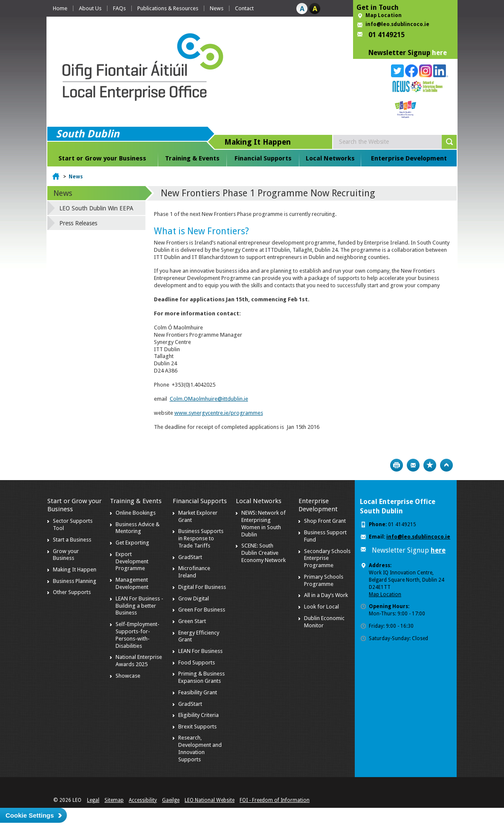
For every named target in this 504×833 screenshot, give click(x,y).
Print (397, 465)
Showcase (128, 676)
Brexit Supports (197, 727)
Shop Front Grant (325, 521)
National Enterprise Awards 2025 (139, 661)
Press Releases (78, 223)
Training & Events (192, 158)
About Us (90, 8)
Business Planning (75, 581)
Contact (244, 8)
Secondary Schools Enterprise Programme (327, 558)
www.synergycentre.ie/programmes (219, 413)
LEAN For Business (200, 651)
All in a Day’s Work (326, 595)
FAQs (119, 8)
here (439, 53)
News (217, 8)
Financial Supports (263, 158)
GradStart (190, 557)
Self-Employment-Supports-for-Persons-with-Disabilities (138, 635)
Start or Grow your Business (102, 158)
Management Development (132, 583)
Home (60, 8)
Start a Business (72, 540)
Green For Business (202, 610)
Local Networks (330, 158)
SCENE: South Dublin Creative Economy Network (264, 553)
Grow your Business (66, 555)
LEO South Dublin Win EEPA (96, 208)
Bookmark (430, 465)
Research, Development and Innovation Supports (200, 749)
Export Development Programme (132, 561)
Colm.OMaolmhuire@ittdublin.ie (209, 399)
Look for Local (322, 607)
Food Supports (197, 663)
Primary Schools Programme (324, 580)
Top (446, 465)
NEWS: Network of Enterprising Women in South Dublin (264, 524)
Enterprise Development (409, 158)
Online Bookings (136, 513)
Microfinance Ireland (194, 572)
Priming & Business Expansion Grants (201, 677)
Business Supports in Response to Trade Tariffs (201, 538)
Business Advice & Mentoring (138, 528)
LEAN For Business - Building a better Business (139, 606)
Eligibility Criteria (198, 715)
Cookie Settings (30, 815)
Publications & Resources (168, 8)
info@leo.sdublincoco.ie (397, 24)
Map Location (384, 15)
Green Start (192, 621)
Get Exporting (132, 543)
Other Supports (72, 592)
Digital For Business (202, 587)
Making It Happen (75, 569)
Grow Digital (194, 599)
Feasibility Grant (198, 692)
